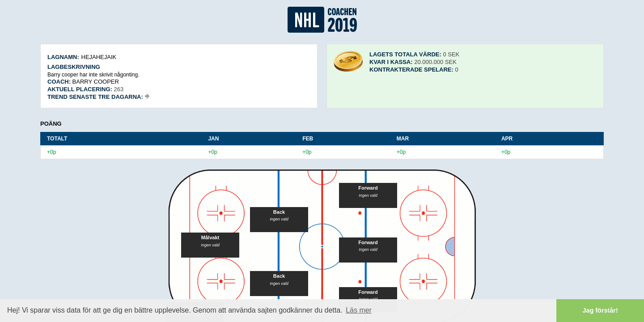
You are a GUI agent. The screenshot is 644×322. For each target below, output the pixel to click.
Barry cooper (96, 82)
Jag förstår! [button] (600, 310)
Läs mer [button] (359, 310)
